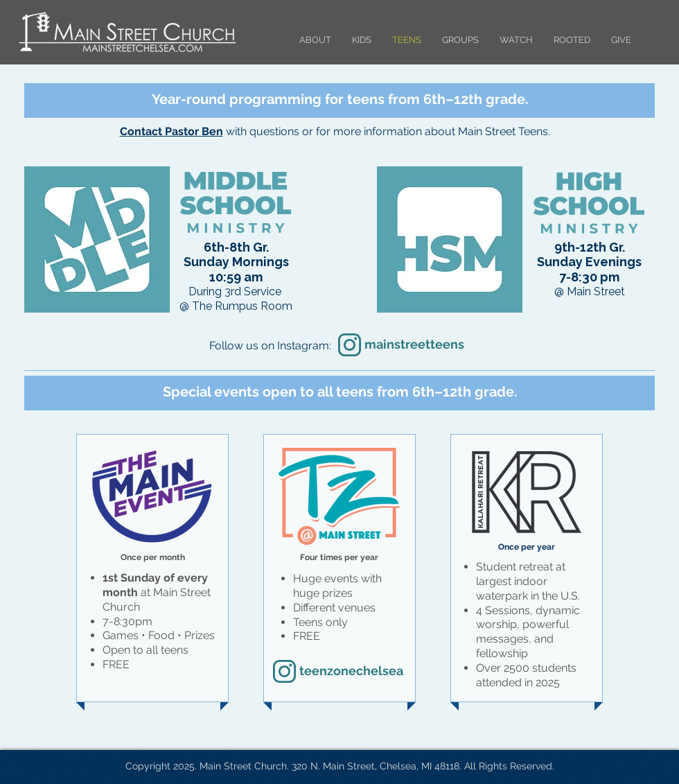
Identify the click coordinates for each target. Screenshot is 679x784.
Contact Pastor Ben (171, 131)
